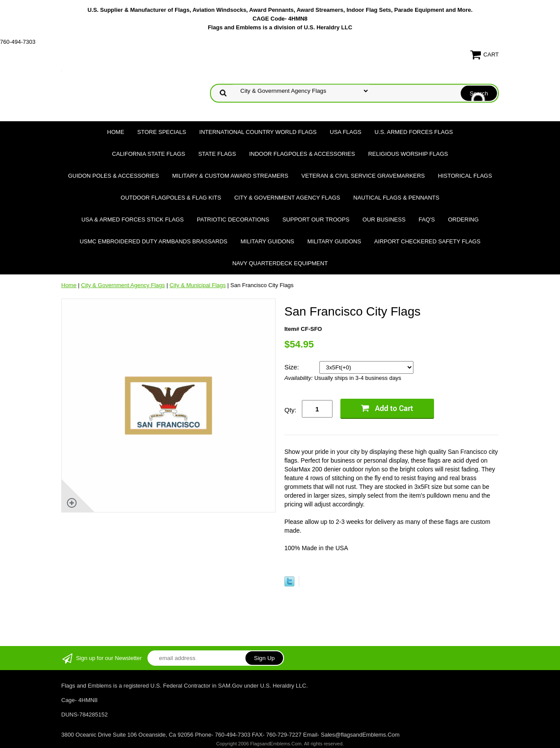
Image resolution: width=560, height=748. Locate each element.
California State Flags (149, 154)
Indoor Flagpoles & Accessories (302, 154)
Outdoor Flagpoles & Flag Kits (171, 198)
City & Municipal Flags (198, 285)
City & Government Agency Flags (287, 198)
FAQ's (427, 219)
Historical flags (465, 176)
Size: (293, 367)
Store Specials (162, 132)
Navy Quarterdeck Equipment (280, 263)
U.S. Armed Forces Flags (414, 132)
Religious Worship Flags (408, 154)
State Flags (217, 154)
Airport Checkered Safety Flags (427, 241)
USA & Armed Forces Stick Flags (133, 219)
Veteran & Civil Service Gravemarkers (363, 176)
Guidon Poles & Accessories (113, 176)
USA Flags (346, 132)
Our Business (384, 219)
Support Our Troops (316, 219)
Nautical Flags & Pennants (397, 198)
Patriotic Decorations (233, 219)
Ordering (463, 219)
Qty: (290, 410)
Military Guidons (268, 241)
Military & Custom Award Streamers (230, 176)
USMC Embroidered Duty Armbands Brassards (154, 241)
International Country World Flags (258, 132)
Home (116, 132)
